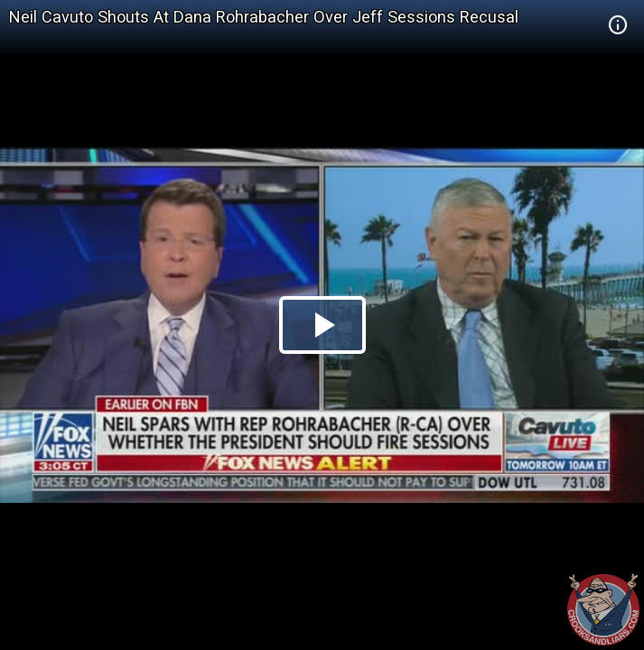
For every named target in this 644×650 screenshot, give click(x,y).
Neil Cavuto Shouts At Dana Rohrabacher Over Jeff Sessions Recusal (264, 17)
